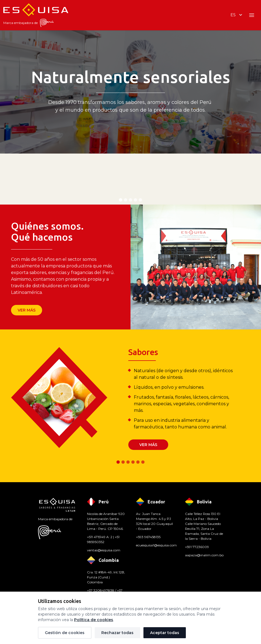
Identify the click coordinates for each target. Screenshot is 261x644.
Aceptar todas (165, 633)
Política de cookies (94, 620)
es (237, 15)
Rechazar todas (117, 633)
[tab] (121, 200)
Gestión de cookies (65, 633)
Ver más (27, 310)
